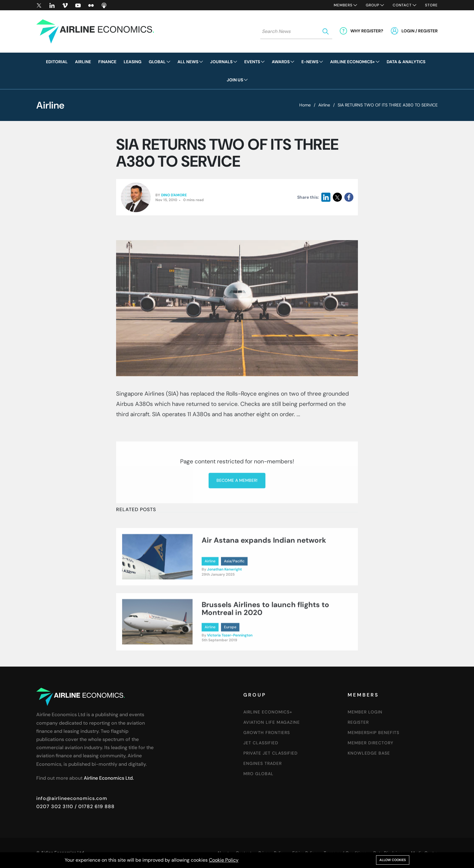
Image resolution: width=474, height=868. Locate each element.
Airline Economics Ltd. (109, 778)
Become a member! (237, 531)
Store (431, 5)
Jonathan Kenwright (224, 595)
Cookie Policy (224, 860)
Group (373, 5)
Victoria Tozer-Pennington (230, 661)
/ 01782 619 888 (94, 806)
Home (305, 105)
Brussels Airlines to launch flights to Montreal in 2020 (265, 634)
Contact (402, 5)
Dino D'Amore (174, 195)
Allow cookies (393, 860)
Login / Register (420, 31)
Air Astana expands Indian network (264, 566)
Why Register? (367, 31)
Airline (324, 105)
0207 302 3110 (55, 806)
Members (343, 5)
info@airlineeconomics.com (72, 798)
